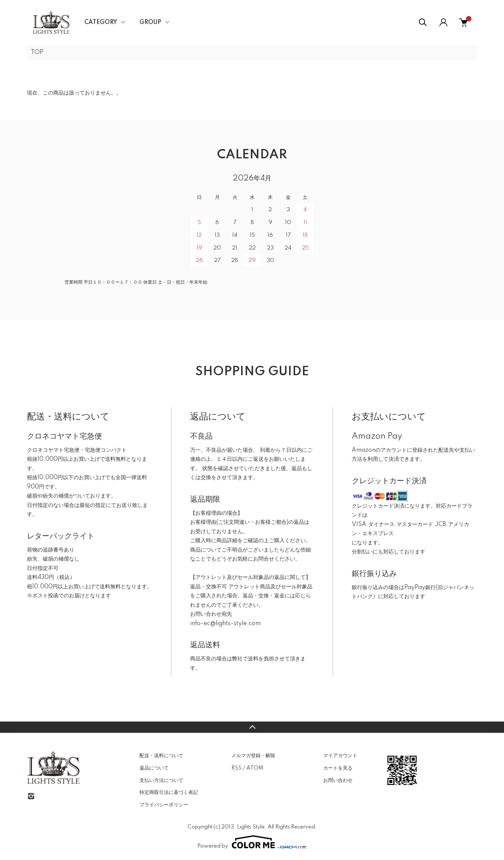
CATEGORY (101, 23)
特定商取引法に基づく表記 (169, 792)
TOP (37, 53)
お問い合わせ (338, 780)
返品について (154, 768)
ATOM (255, 768)
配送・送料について (161, 756)
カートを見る (338, 768)
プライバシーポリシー (164, 805)
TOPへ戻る (252, 727)
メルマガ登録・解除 (253, 756)
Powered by (252, 842)
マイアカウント (340, 756)
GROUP (150, 23)
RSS (236, 768)
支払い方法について (161, 780)
